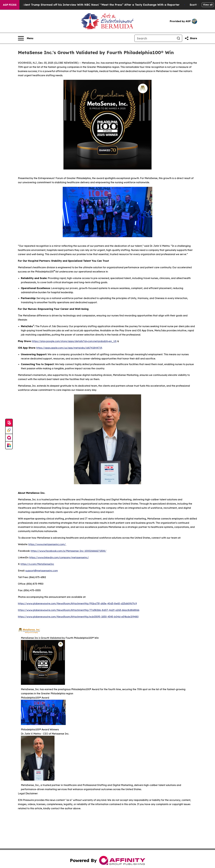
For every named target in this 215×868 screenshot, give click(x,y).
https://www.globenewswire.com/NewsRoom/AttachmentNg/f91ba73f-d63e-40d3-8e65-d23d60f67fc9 (77, 603)
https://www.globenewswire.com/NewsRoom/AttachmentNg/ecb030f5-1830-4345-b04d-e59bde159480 (78, 617)
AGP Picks (10, 5)
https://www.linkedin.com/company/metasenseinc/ (59, 557)
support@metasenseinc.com (42, 571)
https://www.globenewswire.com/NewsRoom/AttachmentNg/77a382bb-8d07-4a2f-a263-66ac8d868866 (79, 610)
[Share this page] (191, 38)
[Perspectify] (9, 430)
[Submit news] (9, 423)
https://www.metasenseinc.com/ (47, 544)
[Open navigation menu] (26, 38)
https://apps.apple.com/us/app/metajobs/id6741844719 (69, 348)
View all (208, 5)
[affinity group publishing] (9, 438)
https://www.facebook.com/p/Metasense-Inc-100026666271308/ (69, 551)
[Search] (155, 38)
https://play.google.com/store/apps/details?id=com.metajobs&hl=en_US (74, 341)
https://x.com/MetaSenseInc (37, 564)
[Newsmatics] (9, 445)
